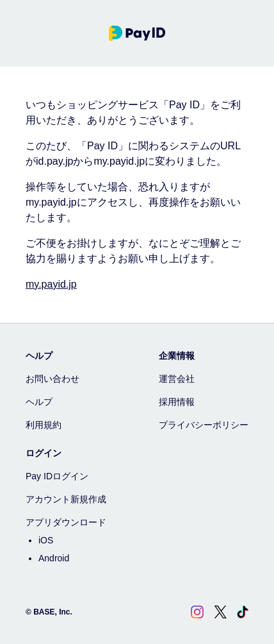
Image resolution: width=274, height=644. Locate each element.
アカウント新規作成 (66, 499)
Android (54, 558)
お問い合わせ (52, 379)
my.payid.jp (51, 284)
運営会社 (177, 379)
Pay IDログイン (57, 476)
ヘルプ (39, 402)
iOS (46, 540)
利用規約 (44, 425)
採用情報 (177, 402)
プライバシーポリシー (204, 425)
